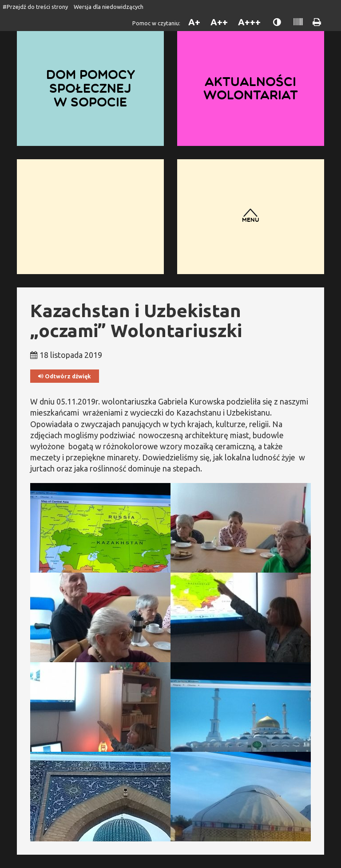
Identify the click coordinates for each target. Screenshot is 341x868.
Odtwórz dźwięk (65, 376)
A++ (219, 22)
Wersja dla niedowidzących (109, 7)
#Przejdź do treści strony (35, 7)
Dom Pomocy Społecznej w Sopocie (91, 88)
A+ (194, 22)
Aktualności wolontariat (251, 88)
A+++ (249, 22)
